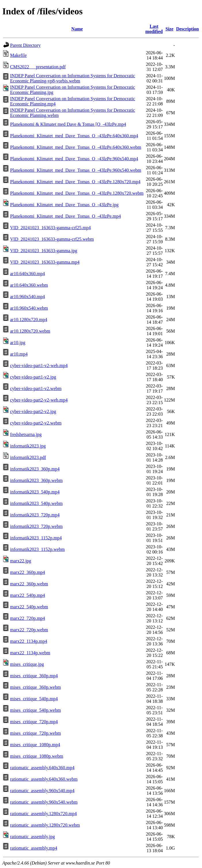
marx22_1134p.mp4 (29, 641)
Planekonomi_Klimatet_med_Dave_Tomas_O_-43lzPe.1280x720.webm (77, 193)
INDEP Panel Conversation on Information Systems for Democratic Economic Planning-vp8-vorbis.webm (73, 78)
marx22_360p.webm (29, 584)
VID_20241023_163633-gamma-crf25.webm (52, 239)
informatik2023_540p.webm (36, 503)
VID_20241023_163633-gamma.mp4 (45, 262)
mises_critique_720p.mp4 (34, 722)
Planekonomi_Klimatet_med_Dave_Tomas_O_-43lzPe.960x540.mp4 (74, 159)
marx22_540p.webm (29, 607)
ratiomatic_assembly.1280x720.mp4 (43, 814)
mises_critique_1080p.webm (37, 756)
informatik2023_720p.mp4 (35, 515)
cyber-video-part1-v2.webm (36, 388)
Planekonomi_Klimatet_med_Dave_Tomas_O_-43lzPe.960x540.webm (76, 170)
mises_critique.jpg (27, 664)
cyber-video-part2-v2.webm (36, 423)
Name (77, 29)
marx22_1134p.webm (30, 653)
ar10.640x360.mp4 (27, 274)
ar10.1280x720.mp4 (29, 320)
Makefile (18, 55)
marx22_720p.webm (29, 630)
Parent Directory (25, 45)
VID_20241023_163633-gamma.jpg (44, 251)
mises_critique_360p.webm (35, 687)
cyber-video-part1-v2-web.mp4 (39, 365)
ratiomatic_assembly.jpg (33, 837)
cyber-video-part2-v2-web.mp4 (39, 400)
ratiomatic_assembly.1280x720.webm (45, 825)
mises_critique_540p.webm (35, 710)
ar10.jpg (18, 343)
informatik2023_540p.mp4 (35, 492)
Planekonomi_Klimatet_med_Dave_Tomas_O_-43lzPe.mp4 (65, 216)
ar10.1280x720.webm (30, 331)
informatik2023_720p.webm (36, 526)
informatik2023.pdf (28, 457)
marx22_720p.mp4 (27, 618)
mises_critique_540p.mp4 (34, 699)
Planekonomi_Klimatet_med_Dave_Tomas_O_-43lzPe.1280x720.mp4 (75, 182)
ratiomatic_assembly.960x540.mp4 (42, 791)
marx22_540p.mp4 (27, 595)
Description (187, 29)
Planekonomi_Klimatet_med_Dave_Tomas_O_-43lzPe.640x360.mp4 (74, 136)
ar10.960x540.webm (29, 308)
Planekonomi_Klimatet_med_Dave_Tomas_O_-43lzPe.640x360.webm (76, 147)
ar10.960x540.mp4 (27, 297)
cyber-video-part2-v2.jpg (33, 411)
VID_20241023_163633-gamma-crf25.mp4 (50, 228)
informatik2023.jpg (28, 446)
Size (169, 29)
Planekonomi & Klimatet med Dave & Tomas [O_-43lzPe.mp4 (68, 124)
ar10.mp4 (19, 354)
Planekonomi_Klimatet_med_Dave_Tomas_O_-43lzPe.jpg (64, 205)
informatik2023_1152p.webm (37, 549)
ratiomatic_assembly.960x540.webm (44, 802)
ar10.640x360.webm (29, 285)
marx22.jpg (21, 561)
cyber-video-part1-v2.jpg (33, 377)
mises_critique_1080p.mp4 (35, 745)
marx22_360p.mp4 (27, 572)
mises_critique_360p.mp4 (34, 676)
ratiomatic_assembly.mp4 (34, 848)
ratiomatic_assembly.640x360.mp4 (42, 768)
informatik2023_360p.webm (36, 480)
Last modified (154, 29)
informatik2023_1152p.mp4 (36, 538)
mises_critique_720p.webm (35, 733)
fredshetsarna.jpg (26, 434)
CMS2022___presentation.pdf (38, 67)
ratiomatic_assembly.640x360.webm (44, 779)
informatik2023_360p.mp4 (35, 469)
